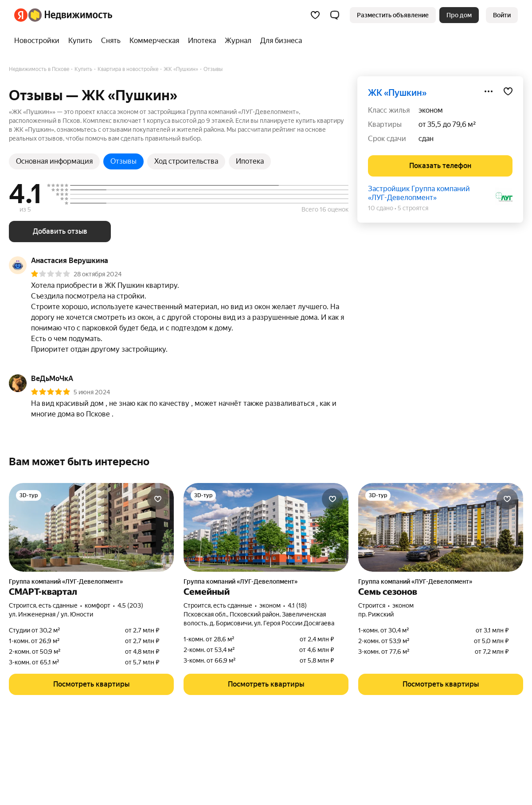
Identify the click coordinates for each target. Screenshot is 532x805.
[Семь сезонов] (441, 527)
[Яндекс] (21, 15)
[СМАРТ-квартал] (91, 527)
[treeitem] (39, 41)
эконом (431, 110)
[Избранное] (315, 15)
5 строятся (413, 208)
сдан (426, 139)
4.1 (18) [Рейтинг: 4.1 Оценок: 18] (297, 605)
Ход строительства (186, 161)
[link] (502, 15)
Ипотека (250, 161)
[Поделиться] (489, 91)
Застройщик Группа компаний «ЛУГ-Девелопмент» (419, 193)
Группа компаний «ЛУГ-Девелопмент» (66, 581)
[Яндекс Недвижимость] (70, 15)
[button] (335, 15)
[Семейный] (266, 527)
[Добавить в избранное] (508, 91)
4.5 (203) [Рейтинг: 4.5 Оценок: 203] (130, 605)
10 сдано (381, 208)
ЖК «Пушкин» (397, 93)
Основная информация (54, 161)
